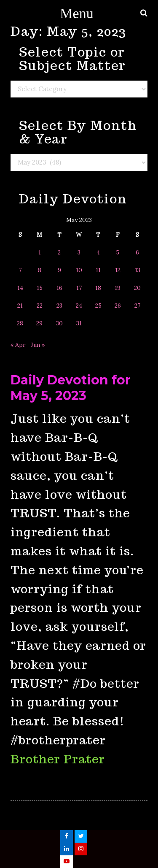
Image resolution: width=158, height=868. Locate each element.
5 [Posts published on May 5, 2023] (118, 252)
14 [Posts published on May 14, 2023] (20, 288)
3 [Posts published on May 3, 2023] (79, 252)
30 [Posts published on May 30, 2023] (59, 323)
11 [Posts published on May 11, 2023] (98, 270)
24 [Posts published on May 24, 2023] (79, 306)
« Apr (18, 345)
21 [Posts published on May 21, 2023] (20, 306)
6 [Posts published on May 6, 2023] (137, 252)
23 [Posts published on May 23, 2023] (59, 306)
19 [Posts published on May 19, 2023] (118, 288)
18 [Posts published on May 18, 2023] (98, 288)
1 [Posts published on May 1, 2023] (40, 252)
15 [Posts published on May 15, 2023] (40, 288)
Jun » (38, 345)
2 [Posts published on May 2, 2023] (59, 252)
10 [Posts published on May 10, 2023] (79, 270)
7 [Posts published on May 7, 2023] (20, 270)
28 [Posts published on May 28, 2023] (20, 323)
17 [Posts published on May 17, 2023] (79, 288)
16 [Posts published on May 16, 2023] (59, 288)
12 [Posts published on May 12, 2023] (118, 270)
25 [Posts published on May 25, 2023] (98, 306)
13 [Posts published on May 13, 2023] (138, 270)
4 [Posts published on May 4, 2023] (98, 252)
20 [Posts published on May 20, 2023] (137, 288)
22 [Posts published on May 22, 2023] (40, 306)
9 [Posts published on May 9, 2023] (59, 270)
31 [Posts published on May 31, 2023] (79, 323)
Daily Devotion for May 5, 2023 (71, 388)
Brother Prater (58, 759)
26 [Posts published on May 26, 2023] (118, 306)
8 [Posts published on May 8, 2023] (40, 270)
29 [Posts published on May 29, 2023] (39, 323)
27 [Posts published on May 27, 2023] (137, 306)
